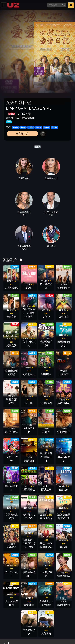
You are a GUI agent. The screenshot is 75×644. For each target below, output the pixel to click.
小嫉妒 (46, 432)
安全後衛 (64, 490)
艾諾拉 (46, 317)
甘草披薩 (11, 547)
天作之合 (11, 317)
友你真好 (46, 634)
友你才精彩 (46, 518)
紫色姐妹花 (64, 403)
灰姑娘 (64, 547)
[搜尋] (54, 5)
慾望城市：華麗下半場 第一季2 (29, 544)
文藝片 (38, 147)
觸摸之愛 (11, 345)
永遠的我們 (64, 605)
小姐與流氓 (46, 403)
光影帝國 (29, 461)
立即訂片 (22, 134)
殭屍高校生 (29, 490)
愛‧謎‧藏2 (11, 576)
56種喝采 (46, 374)
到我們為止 (29, 374)
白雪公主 (64, 317)
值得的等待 (64, 288)
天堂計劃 (29, 605)
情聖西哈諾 (64, 576)
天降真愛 (64, 374)
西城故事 (46, 490)
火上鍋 (29, 403)
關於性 (29, 288)
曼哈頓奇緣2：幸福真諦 (46, 457)
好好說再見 (64, 432)
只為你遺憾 (11, 288)
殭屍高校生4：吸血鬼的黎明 (29, 313)
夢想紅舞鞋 (11, 432)
